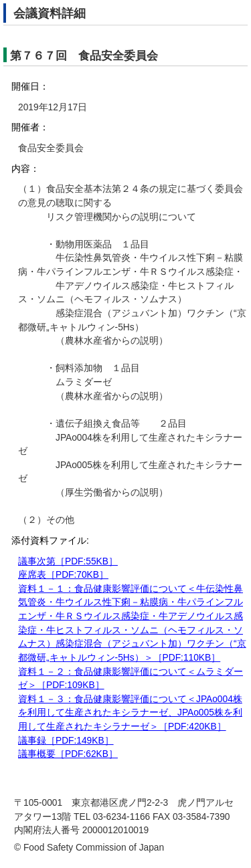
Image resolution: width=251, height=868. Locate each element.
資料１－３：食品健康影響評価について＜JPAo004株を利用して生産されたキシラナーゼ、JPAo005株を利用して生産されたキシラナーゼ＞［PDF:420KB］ (130, 713)
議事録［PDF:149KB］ (66, 741)
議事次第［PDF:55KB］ (68, 561)
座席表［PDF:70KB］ (63, 575)
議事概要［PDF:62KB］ (68, 754)
